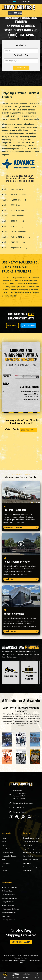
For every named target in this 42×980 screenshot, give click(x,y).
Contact (4, 845)
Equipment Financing (20, 812)
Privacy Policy (23, 960)
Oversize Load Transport (31, 867)
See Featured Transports (21, 527)
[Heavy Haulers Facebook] (11, 817)
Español (4, 870)
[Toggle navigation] (40, 13)
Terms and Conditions (9, 960)
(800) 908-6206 (15, 13)
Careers (4, 867)
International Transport (31, 860)
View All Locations (19, 799)
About (4, 842)
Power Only (27, 870)
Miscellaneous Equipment (10, 909)
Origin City (21, 45)
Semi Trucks (6, 916)
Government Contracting (31, 852)
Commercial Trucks (8, 894)
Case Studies (6, 863)
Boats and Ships (7, 891)
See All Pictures (21, 631)
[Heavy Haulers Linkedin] (29, 817)
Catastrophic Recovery (30, 842)
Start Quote (13, 326)
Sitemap (31, 960)
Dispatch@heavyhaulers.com (23, 803)
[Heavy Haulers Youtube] (23, 817)
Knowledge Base (7, 852)
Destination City (21, 55)
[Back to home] (18, 8)
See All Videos (21, 579)
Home (4, 838)
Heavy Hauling (28, 856)
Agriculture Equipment (9, 887)
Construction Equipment (10, 898)
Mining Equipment (8, 905)
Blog (3, 860)
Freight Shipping (28, 849)
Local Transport (28, 863)
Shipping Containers (9, 920)
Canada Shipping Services (31, 838)
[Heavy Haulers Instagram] (17, 817)
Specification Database (10, 856)
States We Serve (7, 849)
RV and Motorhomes (9, 912)
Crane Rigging (27, 845)
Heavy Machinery (8, 902)
